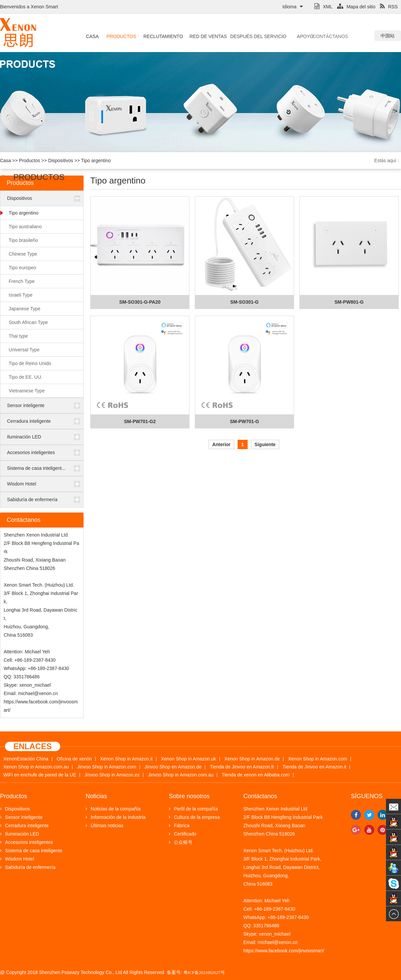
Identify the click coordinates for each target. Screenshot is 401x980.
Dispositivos (61, 160)
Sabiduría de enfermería (32, 500)
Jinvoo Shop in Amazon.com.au (181, 775)
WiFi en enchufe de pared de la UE (40, 775)
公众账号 (181, 842)
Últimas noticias (104, 826)
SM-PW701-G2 (140, 421)
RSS (389, 7)
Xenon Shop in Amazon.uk (189, 759)
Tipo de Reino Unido (30, 363)
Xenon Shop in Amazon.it (126, 759)
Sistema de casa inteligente (31, 851)
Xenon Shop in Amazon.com (318, 759)
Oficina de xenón (74, 759)
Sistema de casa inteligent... (36, 468)
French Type (22, 281)
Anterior (221, 444)
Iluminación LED (24, 437)
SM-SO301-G (244, 302)
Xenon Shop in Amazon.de (252, 759)
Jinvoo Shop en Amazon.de (173, 767)
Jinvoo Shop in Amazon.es (112, 775)
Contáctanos (318, 36)
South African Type (28, 322)
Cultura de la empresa (194, 817)
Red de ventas (204, 36)
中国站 (388, 36)
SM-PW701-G (244, 421)
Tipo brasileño (23, 240)
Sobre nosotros (189, 796)
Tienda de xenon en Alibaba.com (256, 775)
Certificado (182, 834)
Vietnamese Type (27, 391)
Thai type (18, 336)
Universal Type (24, 350)
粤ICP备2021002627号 (204, 972)
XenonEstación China (26, 759)
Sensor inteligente (26, 405)
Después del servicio (249, 36)
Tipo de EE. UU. (26, 377)
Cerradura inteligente (29, 421)
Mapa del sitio (356, 7)
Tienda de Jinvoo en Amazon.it (314, 767)
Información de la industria (115, 817)
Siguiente (265, 444)
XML (323, 7)
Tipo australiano (25, 227)
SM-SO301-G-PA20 (140, 302)
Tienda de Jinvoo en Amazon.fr (242, 767)
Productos (120, 36)
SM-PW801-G (349, 302)
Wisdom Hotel (22, 484)
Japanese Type (25, 309)
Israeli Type (21, 295)
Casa (92, 36)
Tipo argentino (96, 160)
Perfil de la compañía (193, 809)
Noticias (96, 796)
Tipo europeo (22, 268)
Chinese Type (23, 254)
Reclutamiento (161, 36)
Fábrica (179, 826)
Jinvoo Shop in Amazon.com (107, 767)
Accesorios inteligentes (31, 452)
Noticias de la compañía (113, 809)
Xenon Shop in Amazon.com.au (36, 767)
